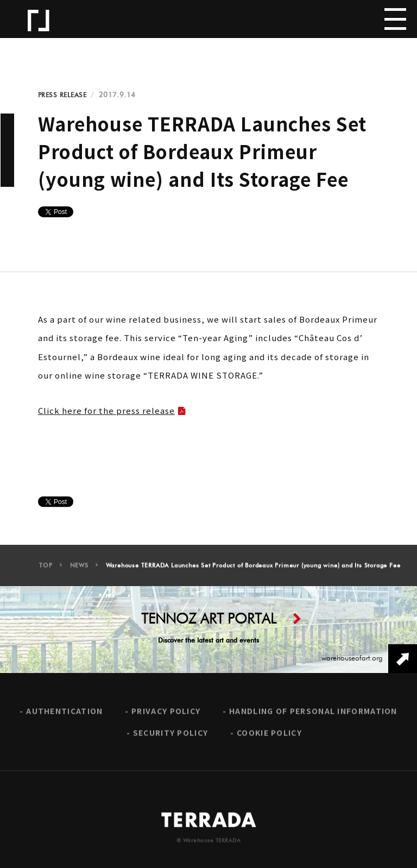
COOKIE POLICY (269, 737)
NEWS (79, 570)
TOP (46, 570)
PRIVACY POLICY (166, 716)
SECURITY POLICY (171, 737)
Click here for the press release (106, 410)
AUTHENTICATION (64, 716)
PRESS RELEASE (62, 95)
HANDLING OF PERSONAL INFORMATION (313, 716)
